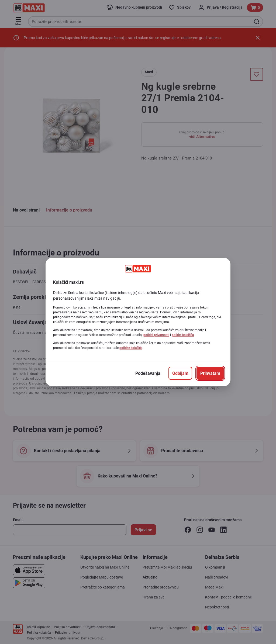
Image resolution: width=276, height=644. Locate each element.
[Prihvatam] (210, 373)
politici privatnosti (156, 335)
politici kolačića (183, 335)
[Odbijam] (180, 373)
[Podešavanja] (148, 373)
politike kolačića (131, 348)
